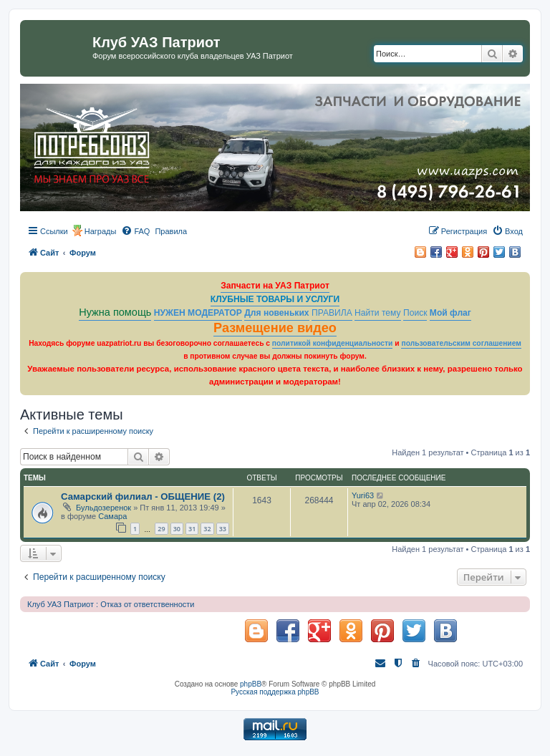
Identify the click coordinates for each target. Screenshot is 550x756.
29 (161, 529)
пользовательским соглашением (461, 343)
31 (192, 529)
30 (177, 529)
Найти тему (378, 313)
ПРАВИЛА (332, 313)
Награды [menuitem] (101, 231)
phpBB (251, 684)
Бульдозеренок (103, 508)
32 (207, 529)
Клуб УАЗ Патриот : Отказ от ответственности (111, 604)
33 (223, 529)
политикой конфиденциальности (333, 343)
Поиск (415, 313)
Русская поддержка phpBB (275, 692)
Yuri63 (363, 495)
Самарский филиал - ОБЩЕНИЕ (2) (143, 496)
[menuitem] (135, 231)
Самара (112, 516)
